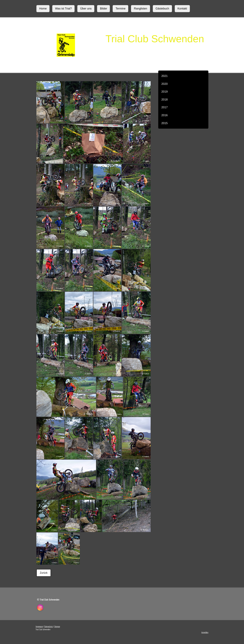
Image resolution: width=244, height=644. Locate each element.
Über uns (86, 9)
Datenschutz (49, 627)
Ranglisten (140, 9)
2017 (164, 107)
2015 (164, 123)
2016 (164, 115)
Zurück (44, 573)
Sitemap (57, 627)
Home (43, 9)
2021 (164, 76)
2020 (164, 84)
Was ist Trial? (63, 9)
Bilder (103, 9)
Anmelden (205, 632)
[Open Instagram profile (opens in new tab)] (40, 607)
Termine (120, 9)
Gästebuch (162, 9)
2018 (164, 100)
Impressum (39, 627)
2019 (164, 92)
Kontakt (182, 9)
